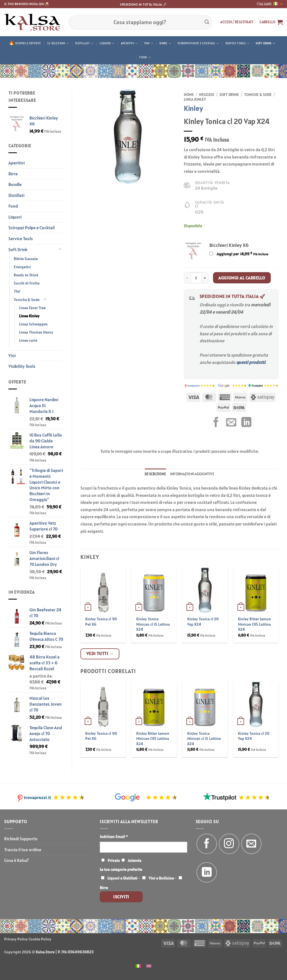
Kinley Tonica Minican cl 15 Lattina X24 (153, 624)
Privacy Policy (16, 939)
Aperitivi (129, 43)
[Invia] (207, 22)
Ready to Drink (26, 275)
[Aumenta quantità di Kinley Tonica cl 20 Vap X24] (205, 278)
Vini (149, 43)
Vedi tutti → (100, 653)
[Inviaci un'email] (252, 844)
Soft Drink (265, 43)
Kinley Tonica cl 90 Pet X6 (101, 622)
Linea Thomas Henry (36, 332)
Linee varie (28, 340)
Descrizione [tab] (155, 474)
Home (189, 95)
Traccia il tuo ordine (23, 850)
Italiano (270, 4)
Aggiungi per (239, 254)
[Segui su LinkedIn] (207, 872)
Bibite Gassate (26, 259)
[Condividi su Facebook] (216, 423)
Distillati (84, 43)
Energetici (22, 267)
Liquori (107, 43)
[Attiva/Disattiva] (60, 249)
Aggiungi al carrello (242, 278)
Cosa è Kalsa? (17, 860)
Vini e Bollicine (161, 878)
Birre (165, 43)
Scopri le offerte (28, 43)
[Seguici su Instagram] (229, 844)
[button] (237, 22)
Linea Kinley (29, 316)
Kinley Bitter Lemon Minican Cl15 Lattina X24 (254, 624)
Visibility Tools (22, 366)
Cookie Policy (40, 939)
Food (145, 57)
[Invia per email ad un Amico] (231, 423)
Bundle (15, 184)
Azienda (135, 860)
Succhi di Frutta (27, 283)
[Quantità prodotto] (196, 278)
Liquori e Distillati (122, 878)
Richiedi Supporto (21, 839)
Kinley (193, 108)
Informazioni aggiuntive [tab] (192, 474)
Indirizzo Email (114, 837)
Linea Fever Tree (32, 308)
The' (17, 291)
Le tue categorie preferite (121, 869)
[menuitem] (138, 966)
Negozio (207, 95)
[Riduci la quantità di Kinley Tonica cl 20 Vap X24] (187, 278)
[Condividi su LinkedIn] (246, 423)
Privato (114, 860)
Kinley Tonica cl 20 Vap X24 (203, 622)
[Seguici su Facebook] (207, 844)
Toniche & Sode (27, 300)
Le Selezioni (58, 43)
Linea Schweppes (33, 324)
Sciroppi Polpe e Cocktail (198, 43)
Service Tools (237, 43)
